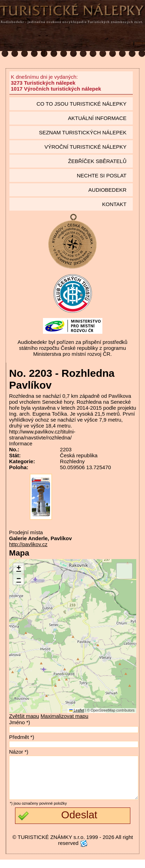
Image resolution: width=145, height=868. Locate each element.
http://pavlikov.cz (28, 544)
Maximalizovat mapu (64, 716)
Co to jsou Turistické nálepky (81, 104)
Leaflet (77, 710)
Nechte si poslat (102, 175)
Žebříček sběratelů (97, 161)
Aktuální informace (97, 118)
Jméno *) (20, 722)
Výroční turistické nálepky (85, 147)
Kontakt (114, 204)
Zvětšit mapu (24, 716)
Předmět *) (22, 737)
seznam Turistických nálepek (83, 132)
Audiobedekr (107, 190)
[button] (19, 569)
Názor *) (19, 752)
